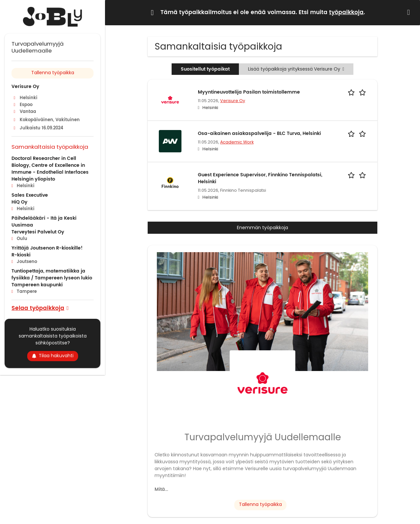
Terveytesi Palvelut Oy (38, 232)
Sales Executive (30, 195)
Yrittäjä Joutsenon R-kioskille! (47, 248)
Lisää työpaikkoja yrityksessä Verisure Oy (296, 69)
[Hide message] (410, 12)
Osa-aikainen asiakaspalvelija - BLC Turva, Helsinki (259, 133)
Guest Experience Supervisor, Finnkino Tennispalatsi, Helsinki (260, 178)
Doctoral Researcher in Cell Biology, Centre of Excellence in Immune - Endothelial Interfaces (50, 165)
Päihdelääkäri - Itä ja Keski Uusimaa (44, 222)
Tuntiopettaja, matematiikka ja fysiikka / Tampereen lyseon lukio (52, 274)
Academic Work (237, 142)
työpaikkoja (346, 12)
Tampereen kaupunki (37, 285)
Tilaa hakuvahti (53, 356)
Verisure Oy (233, 101)
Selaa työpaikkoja (38, 308)
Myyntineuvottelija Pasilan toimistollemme (249, 92)
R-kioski (21, 255)
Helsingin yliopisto (33, 179)
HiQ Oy (20, 202)
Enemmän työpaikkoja (262, 228)
